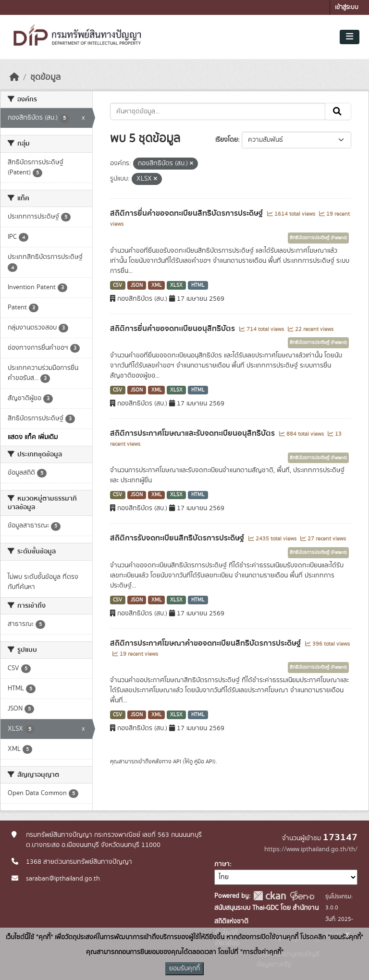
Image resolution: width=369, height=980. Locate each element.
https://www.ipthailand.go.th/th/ (311, 849)
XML (157, 285)
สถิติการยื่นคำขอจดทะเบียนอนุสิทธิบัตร (173, 329)
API (177, 761)
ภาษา (222, 864)
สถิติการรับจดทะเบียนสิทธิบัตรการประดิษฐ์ (178, 538)
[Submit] (338, 111)
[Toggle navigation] (350, 37)
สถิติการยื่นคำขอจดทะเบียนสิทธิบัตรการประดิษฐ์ (187, 213)
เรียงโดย (227, 140)
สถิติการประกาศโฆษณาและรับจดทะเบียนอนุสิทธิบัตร (193, 433)
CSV (117, 285)
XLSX (176, 285)
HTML (198, 285)
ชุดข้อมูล (45, 77)
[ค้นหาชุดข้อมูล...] (218, 111)
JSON (137, 285)
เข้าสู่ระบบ (347, 7)
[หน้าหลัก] (14, 77)
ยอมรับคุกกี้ (184, 968)
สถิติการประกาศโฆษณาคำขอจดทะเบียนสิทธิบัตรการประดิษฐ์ (206, 643)
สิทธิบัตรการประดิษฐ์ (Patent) (318, 238)
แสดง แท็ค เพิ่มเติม (33, 437)
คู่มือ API (204, 761)
